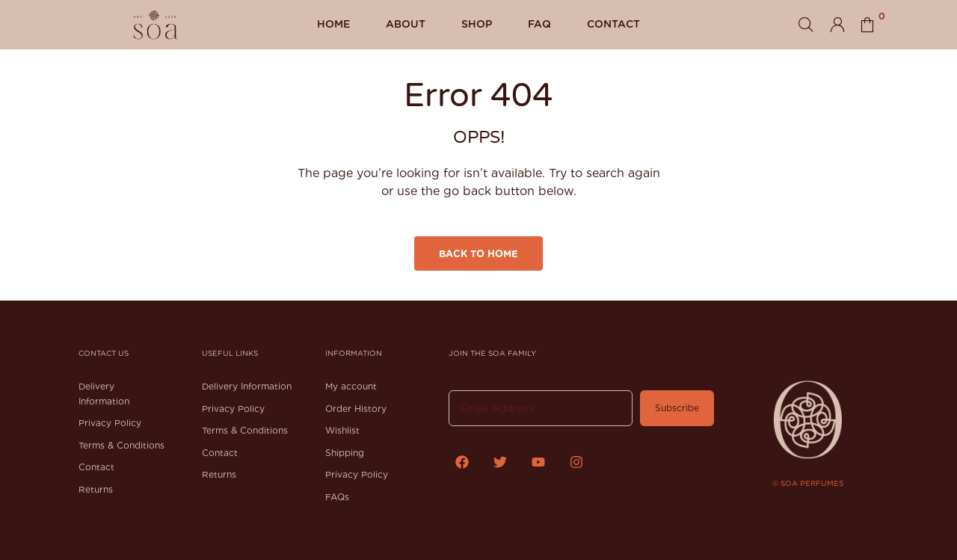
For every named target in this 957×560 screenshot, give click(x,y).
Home (333, 24)
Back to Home (478, 254)
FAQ (539, 24)
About (406, 24)
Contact (613, 24)
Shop (477, 24)
